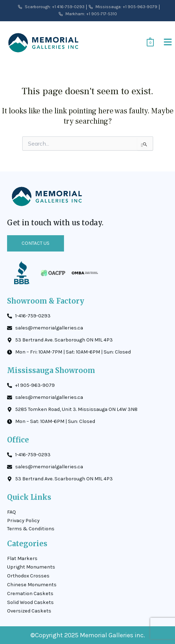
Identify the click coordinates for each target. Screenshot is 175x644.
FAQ (11, 512)
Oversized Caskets (29, 611)
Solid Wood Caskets (30, 602)
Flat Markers (22, 558)
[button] (168, 43)
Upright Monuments (31, 567)
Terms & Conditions (31, 529)
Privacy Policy (23, 521)
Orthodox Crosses (28, 576)
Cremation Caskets (30, 594)
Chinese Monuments (32, 585)
